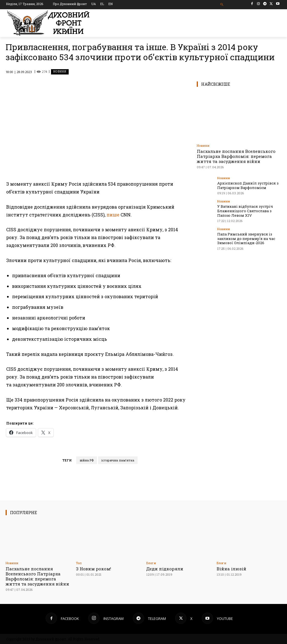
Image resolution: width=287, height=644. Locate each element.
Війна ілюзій (232, 569)
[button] (222, 5)
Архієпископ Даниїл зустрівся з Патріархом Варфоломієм (248, 185)
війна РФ (87, 460)
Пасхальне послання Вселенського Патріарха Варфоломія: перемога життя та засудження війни (236, 156)
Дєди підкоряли (165, 569)
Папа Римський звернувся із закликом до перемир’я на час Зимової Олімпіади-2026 (246, 238)
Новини (60, 72)
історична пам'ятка (118, 460)
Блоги (151, 563)
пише (113, 215)
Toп (79, 563)
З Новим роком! (93, 569)
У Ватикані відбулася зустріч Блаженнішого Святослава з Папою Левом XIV (245, 211)
